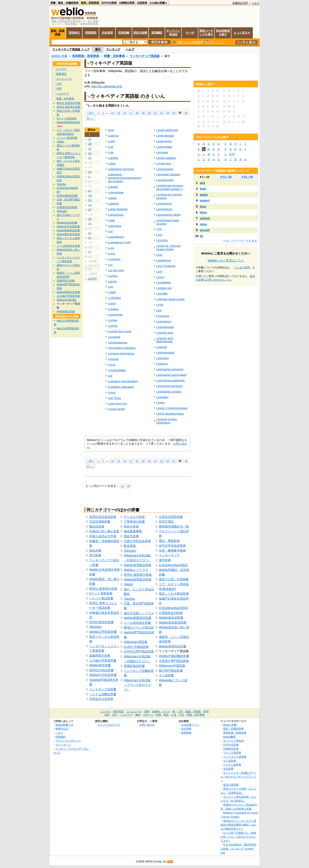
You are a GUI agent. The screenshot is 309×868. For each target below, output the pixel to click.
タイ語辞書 (166, 675)
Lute (111, 152)
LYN (159, 229)
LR (90, 219)
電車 (147, 712)
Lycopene (114, 337)
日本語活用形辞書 (171, 517)
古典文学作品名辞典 (137, 541)
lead (203, 189)
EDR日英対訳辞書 (101, 622)
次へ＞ (91, 118)
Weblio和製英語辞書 (138, 618)
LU (90, 233)
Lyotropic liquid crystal (170, 299)
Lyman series (117, 409)
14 (113, 113)
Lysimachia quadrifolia (170, 380)
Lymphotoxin (164, 209)
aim (202, 183)
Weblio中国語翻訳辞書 (174, 656)
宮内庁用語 (166, 522)
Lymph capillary (166, 158)
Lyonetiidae (164, 282)
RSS (170, 862)
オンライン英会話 (173, 33)
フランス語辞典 (232, 753)
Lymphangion (165, 169)
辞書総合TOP (240, 3)
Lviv (111, 287)
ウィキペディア (169, 555)
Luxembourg (116, 237)
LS (90, 224)
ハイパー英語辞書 (101, 598)
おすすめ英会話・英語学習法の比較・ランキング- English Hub (239, 848)
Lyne (159, 255)
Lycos (112, 365)
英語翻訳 (157, 33)
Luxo (111, 248)
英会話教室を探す (223, 33)
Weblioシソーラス (136, 570)
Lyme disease (165, 136)
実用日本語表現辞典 (103, 517)
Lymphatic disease (168, 174)
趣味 (138, 715)
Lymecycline (164, 141)
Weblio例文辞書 (100, 665)
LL (90, 191)
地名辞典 (95, 551)
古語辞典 (142, 3)
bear (203, 206)
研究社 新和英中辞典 (138, 575)
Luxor (112, 253)
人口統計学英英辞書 (103, 660)
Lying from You (117, 404)
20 (149, 113)
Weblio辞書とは (64, 725)
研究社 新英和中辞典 (103, 589)
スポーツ (148, 715)
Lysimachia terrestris (169, 386)
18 (137, 113)
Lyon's (160, 277)
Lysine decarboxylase (170, 414)
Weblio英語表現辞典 (173, 623)
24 (174, 113)
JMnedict (95, 627)
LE (90, 158)
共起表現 (107, 33)
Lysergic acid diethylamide (165, 340)
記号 (232, 154)
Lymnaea (162, 152)
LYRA (160, 305)
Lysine (160, 402)
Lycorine (113, 359)
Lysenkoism (164, 321)
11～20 (226, 177)
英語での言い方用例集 (174, 579)
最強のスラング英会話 (139, 627)
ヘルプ (255, 3)
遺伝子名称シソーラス (139, 613)
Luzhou (113, 276)
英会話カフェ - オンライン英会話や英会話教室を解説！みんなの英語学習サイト (239, 825)
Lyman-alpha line (167, 130)
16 (125, 113)
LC (90, 149)
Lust (111, 147)
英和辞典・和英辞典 (86, 56)
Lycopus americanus (121, 353)
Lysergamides (165, 327)
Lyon (159, 272)
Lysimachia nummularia (171, 375)
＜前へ (91, 113)
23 (168, 113)
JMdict (128, 584)
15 (119, 113)
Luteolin (113, 187)
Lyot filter (162, 294)
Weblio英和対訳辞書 (173, 646)
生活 (115, 715)
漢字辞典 (165, 560)
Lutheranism (116, 215)
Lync (159, 235)
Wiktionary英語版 (136, 642)
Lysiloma (162, 364)
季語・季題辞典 (169, 541)
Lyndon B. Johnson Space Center (169, 247)
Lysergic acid (165, 333)
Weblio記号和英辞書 (103, 632)
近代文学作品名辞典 (172, 546)
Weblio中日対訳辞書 (103, 675)
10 (122, 486)
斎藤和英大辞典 (100, 656)
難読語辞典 (97, 527)
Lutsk (111, 220)
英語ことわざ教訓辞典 (174, 594)
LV (90, 238)
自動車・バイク (161, 712)
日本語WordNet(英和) (173, 608)
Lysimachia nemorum (170, 369)
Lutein (112, 163)
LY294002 (114, 298)
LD (90, 153)
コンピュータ (64, 79)
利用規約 (61, 737)
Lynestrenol (164, 260)
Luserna (113, 136)
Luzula (112, 281)
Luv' (111, 231)
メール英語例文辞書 (137, 623)
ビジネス (61, 69)
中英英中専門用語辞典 (174, 661)
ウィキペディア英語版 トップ (71, 49)
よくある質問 (242, 268)
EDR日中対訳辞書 (101, 670)
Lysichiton (163, 358)
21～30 (247, 177)
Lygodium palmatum (121, 387)
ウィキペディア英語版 (145, 56)
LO (90, 205)
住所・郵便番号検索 (172, 551)
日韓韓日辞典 (127, 3)
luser (111, 130)
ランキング (113, 49)
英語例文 (74, 33)
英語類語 (91, 33)
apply (204, 195)
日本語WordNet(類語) (173, 565)
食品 (166, 715)
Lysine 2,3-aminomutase (172, 408)
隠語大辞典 (131, 536)
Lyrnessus (163, 316)
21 (155, 113)
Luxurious (114, 259)
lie (201, 236)
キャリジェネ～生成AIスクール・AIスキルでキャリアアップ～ (239, 777)
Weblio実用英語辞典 (138, 579)
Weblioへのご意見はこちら (226, 260)
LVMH (112, 292)
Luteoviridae (116, 192)
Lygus (112, 392)
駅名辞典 (130, 546)
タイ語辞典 (230, 761)
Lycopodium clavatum (122, 348)
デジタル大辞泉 (134, 517)
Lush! (111, 141)
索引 (98, 49)
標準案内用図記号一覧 (174, 527)
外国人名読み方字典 (103, 536)
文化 (107, 715)
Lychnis (113, 326)
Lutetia (112, 198)
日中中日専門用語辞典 (139, 651)
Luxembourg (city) (120, 242)
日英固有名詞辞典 (171, 613)
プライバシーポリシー (68, 741)
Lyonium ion (164, 288)
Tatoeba (129, 599)
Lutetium (114, 204)
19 (143, 113)
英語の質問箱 (231, 785)
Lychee (113, 320)
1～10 (204, 177)
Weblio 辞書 (59, 56)
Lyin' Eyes (114, 398)
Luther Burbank (118, 209)
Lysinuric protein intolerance (167, 421)
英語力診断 (140, 33)
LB (90, 144)
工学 (59, 84)
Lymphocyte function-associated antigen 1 (170, 187)
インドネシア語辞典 (235, 757)
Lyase (112, 303)
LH (90, 172)
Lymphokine (164, 204)
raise (203, 224)
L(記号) (92, 279)
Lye (110, 376)
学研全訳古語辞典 (101, 699)
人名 (174, 715)
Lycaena (113, 309)
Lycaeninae (115, 315)
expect (205, 200)
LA (90, 139)
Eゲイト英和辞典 (101, 593)
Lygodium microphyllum (123, 381)
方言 (182, 715)
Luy (110, 265)
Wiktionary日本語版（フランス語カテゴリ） (137, 685)
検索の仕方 (62, 729)
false (203, 212)
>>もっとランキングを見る (240, 241)
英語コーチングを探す (206, 33)
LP (90, 210)
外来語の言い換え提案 (104, 531)
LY (90, 252)
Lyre (159, 310)
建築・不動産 (193, 712)
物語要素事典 (133, 531)
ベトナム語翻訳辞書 (103, 694)
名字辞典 (95, 555)
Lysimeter (162, 397)
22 (161, 113)
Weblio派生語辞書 (171, 618)
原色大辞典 (131, 527)
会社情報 (186, 729)
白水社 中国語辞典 (136, 647)
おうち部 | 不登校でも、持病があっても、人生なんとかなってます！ (239, 837)
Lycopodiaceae (118, 342)
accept (205, 230)
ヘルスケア (63, 94)
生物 (158, 715)
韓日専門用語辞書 (171, 671)
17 (131, 113)
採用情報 (186, 733)
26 (186, 113)
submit (205, 218)
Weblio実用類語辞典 (138, 565)
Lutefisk (113, 158)
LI (89, 177)
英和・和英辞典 (90, 3)
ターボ (190, 33)
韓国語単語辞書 (134, 666)
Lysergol (162, 347)
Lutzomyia (114, 226)
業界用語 (61, 74)
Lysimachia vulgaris (169, 392)
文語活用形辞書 (100, 522)
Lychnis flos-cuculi (120, 331)
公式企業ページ (190, 725)
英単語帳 (124, 33)
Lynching (162, 240)
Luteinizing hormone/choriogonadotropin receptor (124, 178)
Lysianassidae (165, 353)
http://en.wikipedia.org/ (107, 86)
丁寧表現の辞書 (134, 522)
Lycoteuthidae (117, 370)
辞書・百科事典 (114, 56)
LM (90, 196)
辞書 (53, 3)
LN (90, 200)
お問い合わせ (147, 725)
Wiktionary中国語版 (172, 666)
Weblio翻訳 (229, 737)
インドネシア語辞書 (103, 689)
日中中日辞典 (109, 3)
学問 (59, 89)
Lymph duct (164, 163)
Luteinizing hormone (121, 169)
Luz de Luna (116, 270)
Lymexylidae (164, 147)
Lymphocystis (165, 180)
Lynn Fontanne (166, 266)
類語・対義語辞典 (68, 3)
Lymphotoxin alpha (168, 215)
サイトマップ (63, 745)
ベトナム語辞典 (232, 765)
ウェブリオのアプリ (109, 725)
